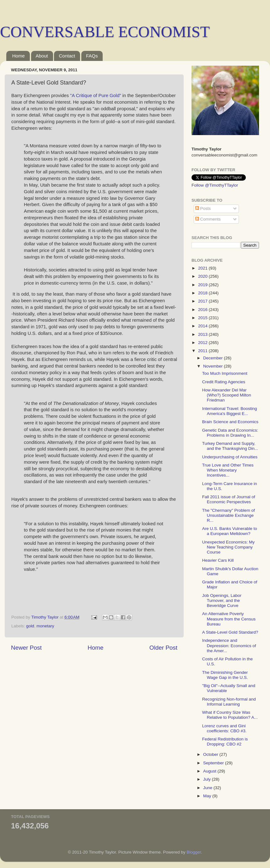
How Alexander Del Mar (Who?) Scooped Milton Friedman (227, 395)
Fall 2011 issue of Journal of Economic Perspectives (229, 499)
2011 (203, 351)
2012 (203, 343)
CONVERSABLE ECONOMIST (105, 32)
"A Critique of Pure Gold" (95, 96)
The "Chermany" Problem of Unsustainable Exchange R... (229, 515)
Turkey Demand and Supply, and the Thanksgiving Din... (230, 446)
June (208, 788)
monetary (45, 626)
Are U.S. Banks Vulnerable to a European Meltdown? (230, 531)
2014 (203, 326)
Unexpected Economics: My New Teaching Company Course (228, 547)
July (208, 779)
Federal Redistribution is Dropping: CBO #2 (225, 742)
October (211, 754)
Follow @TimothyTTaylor (215, 185)
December (213, 358)
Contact (67, 56)
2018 (203, 293)
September (214, 763)
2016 (203, 310)
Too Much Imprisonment (225, 373)
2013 (203, 334)
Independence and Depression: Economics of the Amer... (229, 645)
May (208, 796)
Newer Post (26, 648)
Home (19, 56)
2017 (203, 301)
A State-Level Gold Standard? (230, 632)
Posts (203, 208)
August (210, 771)
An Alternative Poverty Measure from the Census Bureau (229, 619)
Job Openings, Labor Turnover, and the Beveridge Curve (222, 601)
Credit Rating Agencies (224, 382)
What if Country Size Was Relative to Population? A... (230, 715)
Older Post (163, 648)
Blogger (194, 852)
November (213, 366)
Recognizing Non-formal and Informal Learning (229, 702)
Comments (208, 219)
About (42, 56)
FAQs (92, 56)
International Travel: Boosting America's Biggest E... (230, 411)
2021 (203, 268)
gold (30, 626)
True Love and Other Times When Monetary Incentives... (228, 470)
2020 (203, 276)
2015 (203, 318)
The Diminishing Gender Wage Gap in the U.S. (225, 675)
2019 (203, 285)
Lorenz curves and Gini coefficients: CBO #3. (224, 728)
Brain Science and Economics (230, 422)
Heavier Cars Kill (218, 560)
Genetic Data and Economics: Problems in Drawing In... (230, 433)
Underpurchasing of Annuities (230, 457)
